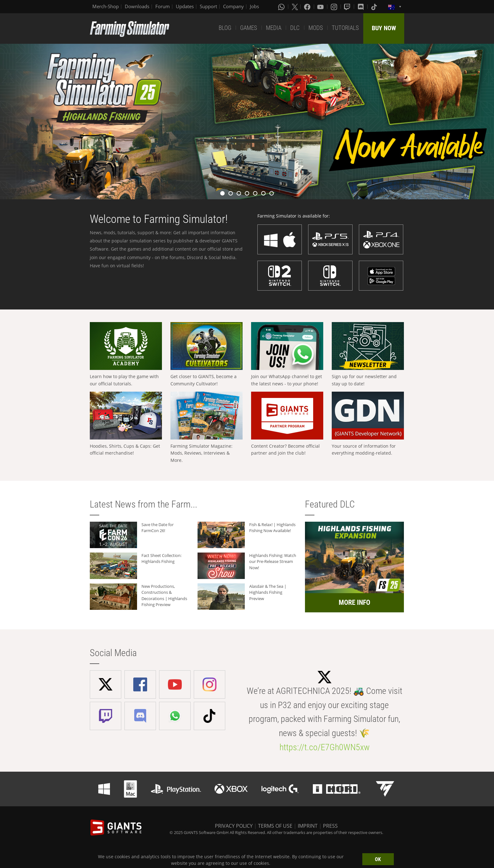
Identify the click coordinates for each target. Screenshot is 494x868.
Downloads (137, 6)
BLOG (225, 28)
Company (233, 6)
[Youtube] (321, 7)
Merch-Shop (106, 6)
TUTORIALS (345, 28)
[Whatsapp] (282, 7)
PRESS (330, 826)
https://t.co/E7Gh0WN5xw (325, 747)
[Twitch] (348, 7)
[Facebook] (308, 7)
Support (208, 6)
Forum (163, 6)
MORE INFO (354, 602)
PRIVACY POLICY (234, 826)
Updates (185, 6)
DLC (295, 28)
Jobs (254, 6)
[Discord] (361, 7)
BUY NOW (384, 28)
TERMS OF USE (275, 826)
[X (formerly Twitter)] (295, 7)
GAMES (249, 28)
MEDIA (274, 28)
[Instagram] (335, 7)
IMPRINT (308, 826)
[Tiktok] (375, 7)
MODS (316, 28)
